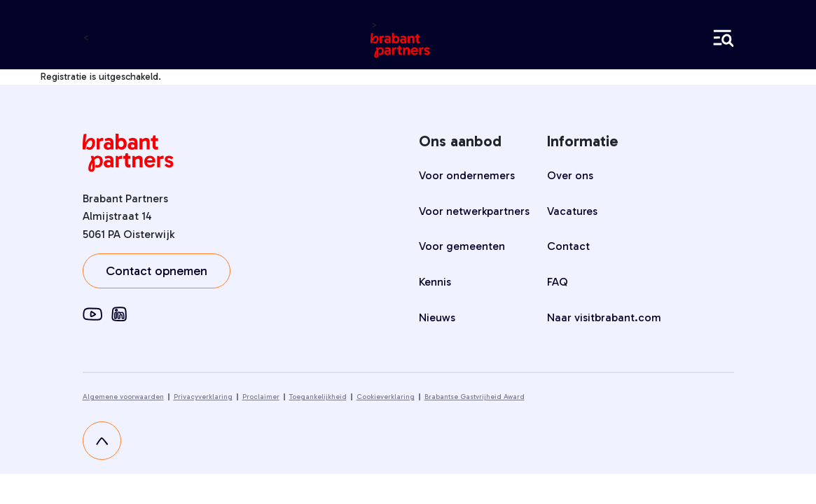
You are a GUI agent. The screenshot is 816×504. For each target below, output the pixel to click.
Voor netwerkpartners (474, 211)
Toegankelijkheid (318, 397)
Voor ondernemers (467, 175)
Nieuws (437, 317)
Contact (568, 246)
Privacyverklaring (203, 397)
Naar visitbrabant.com (604, 317)
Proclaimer (261, 397)
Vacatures (572, 211)
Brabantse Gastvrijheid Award (475, 397)
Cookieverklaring (386, 397)
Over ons (570, 175)
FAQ (558, 282)
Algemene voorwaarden (123, 397)
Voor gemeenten (462, 246)
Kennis (435, 282)
